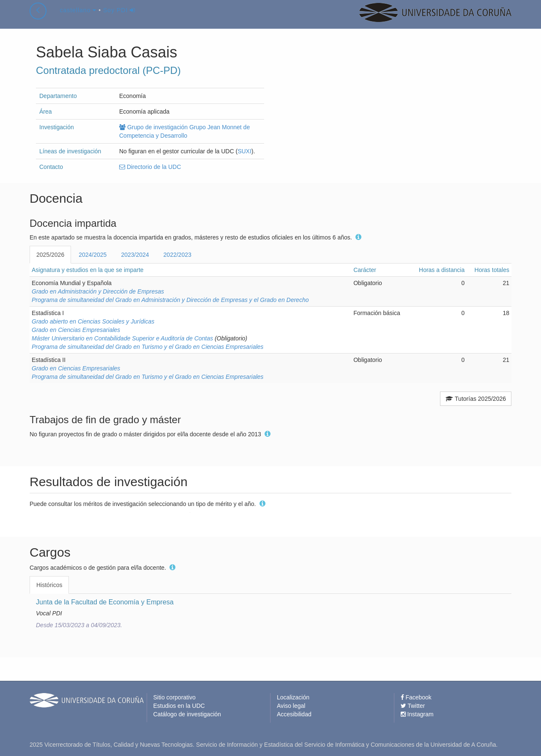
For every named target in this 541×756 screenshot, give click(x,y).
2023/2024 (135, 255)
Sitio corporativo (175, 697)
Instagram (417, 714)
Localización (293, 697)
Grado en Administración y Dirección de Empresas (98, 291)
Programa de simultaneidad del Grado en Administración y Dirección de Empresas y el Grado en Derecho (170, 300)
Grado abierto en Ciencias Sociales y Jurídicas (93, 321)
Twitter (413, 706)
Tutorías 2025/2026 (476, 399)
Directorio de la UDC (150, 167)
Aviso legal (291, 706)
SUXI (245, 151)
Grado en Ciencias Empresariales (76, 330)
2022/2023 (178, 255)
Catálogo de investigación (187, 714)
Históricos (49, 585)
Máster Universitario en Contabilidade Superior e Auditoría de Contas (122, 338)
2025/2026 (50, 255)
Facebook (416, 697)
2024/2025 (93, 255)
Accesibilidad (294, 714)
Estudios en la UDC (179, 706)
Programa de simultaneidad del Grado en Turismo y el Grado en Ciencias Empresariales (148, 347)
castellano (78, 19)
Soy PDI (119, 19)
